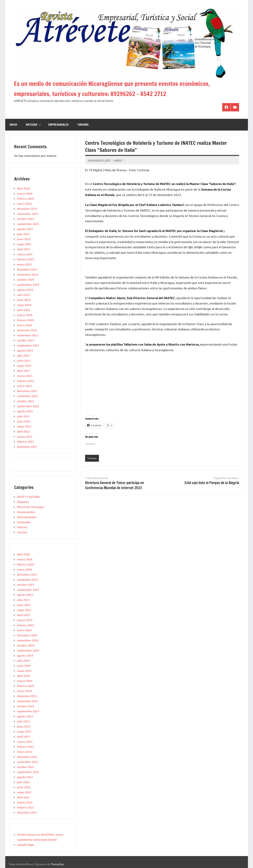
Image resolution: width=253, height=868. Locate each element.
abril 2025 (23, 249)
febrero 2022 (26, 441)
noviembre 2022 (28, 396)
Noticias (33, 125)
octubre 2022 (26, 401)
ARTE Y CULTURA (28, 497)
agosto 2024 (25, 290)
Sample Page (25, 844)
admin (118, 160)
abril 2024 (23, 310)
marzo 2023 (25, 376)
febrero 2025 (26, 259)
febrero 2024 (26, 320)
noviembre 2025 (28, 214)
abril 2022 (23, 431)
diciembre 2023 (27, 330)
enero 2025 (24, 264)
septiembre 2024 (28, 284)
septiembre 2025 (28, 224)
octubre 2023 (26, 340)
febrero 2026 (26, 198)
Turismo (83, 125)
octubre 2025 (26, 219)
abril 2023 (23, 371)
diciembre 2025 (27, 209)
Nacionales (24, 522)
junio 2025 (24, 239)
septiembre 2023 (28, 345)
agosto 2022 (25, 411)
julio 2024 (23, 295)
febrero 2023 (26, 381)
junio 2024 (24, 300)
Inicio (13, 125)
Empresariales (58, 125)
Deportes (23, 502)
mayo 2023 (24, 365)
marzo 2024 (25, 315)
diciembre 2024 (27, 269)
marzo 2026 (25, 193)
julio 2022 (23, 416)
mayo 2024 (24, 305)
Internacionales (27, 517)
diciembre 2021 (27, 446)
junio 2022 (24, 421)
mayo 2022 (24, 426)
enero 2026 (24, 203)
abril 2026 (23, 188)
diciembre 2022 (27, 391)
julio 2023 (23, 355)
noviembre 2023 (28, 335)
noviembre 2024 (28, 274)
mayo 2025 (24, 244)
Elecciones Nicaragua (31, 507)
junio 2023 (24, 360)
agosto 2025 (25, 229)
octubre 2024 (26, 279)
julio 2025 (23, 234)
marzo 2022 (25, 436)
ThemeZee (57, 864)
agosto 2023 (25, 350)
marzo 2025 (25, 254)
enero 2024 (24, 325)
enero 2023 (24, 386)
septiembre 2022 (28, 406)
